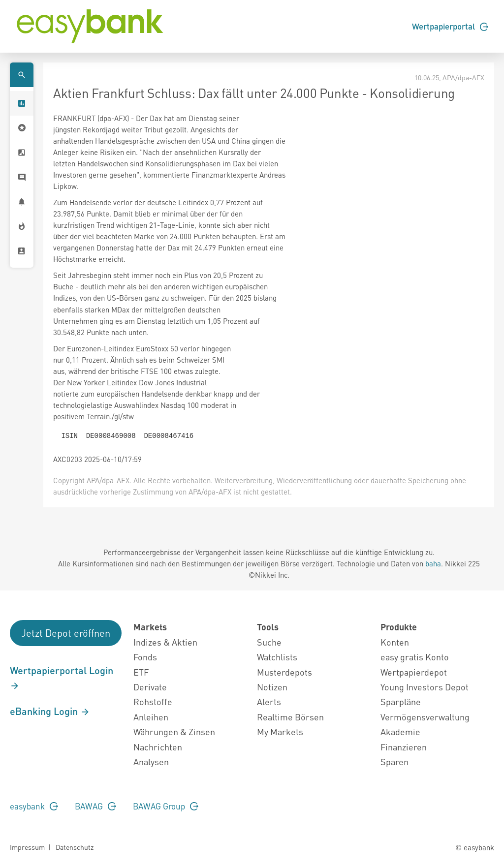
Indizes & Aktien (165, 642)
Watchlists (277, 657)
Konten (395, 642)
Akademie (400, 731)
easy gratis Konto (415, 657)
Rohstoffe (153, 701)
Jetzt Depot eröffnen (66, 633)
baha (433, 563)
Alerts (269, 701)
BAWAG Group (166, 806)
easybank (34, 806)
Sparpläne (401, 701)
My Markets (280, 731)
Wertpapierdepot (414, 672)
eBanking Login (50, 711)
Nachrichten (158, 747)
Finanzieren (404, 747)
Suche (269, 642)
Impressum (27, 847)
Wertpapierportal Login (62, 678)
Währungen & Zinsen (174, 731)
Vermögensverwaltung (425, 717)
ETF (141, 672)
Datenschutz (75, 847)
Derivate (150, 687)
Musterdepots (284, 672)
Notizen (272, 687)
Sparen (394, 761)
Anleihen (151, 717)
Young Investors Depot (425, 687)
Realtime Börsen (290, 717)
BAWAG (95, 806)
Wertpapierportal (450, 26)
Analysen (151, 761)
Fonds (145, 657)
